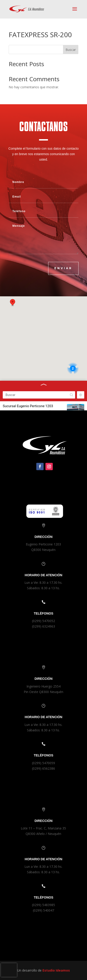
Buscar (71, 50)
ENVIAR (63, 268)
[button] (13, 303)
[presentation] (9, 970)
